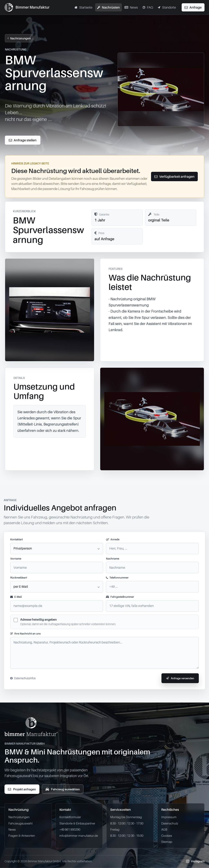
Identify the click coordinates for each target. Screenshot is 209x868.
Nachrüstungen (19, 38)
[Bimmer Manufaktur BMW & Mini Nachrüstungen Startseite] (27, 7)
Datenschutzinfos (23, 678)
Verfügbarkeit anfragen (174, 177)
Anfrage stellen (23, 140)
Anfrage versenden (180, 678)
